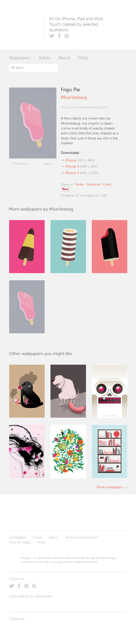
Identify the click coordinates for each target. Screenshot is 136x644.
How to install (20, 543)
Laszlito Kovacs (17, 630)
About (64, 58)
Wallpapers (20, 58)
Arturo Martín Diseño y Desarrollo (32, 630)
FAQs (83, 58)
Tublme (51, 630)
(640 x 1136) (82, 173)
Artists (45, 58)
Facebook (94, 185)
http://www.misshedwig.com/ (84, 107)
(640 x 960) (81, 167)
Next (47, 164)
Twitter (80, 185)
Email (107, 185)
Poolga (27, 25)
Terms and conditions (82, 538)
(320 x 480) (80, 161)
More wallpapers (110, 487)
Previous (20, 164)
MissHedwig (74, 98)
